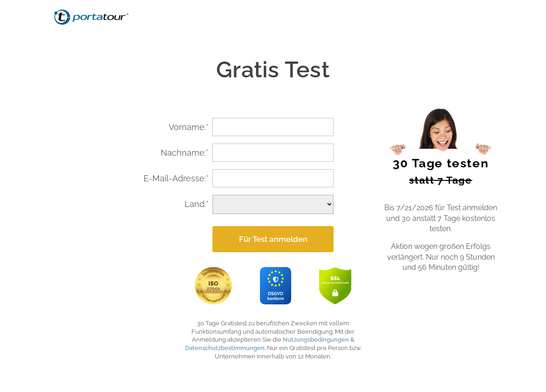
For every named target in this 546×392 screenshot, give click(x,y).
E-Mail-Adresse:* (176, 178)
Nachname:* (185, 153)
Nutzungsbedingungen (316, 340)
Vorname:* (189, 127)
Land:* (197, 204)
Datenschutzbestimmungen (225, 348)
